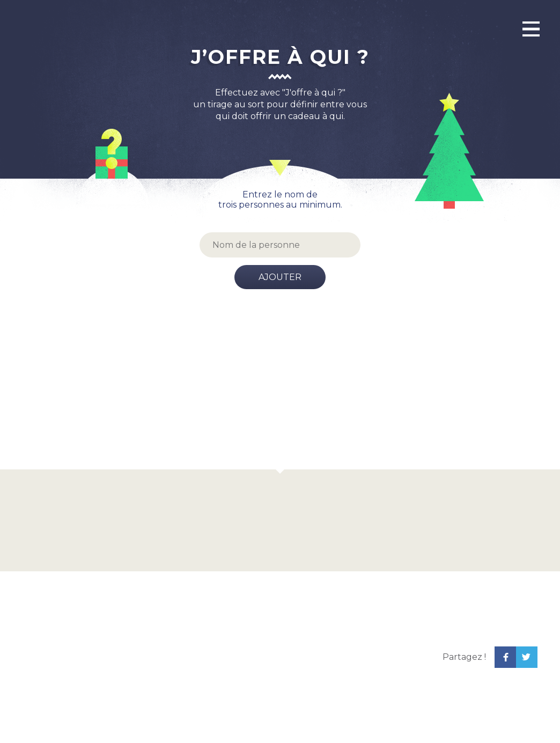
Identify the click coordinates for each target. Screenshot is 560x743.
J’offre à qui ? (280, 57)
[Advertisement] (280, 389)
